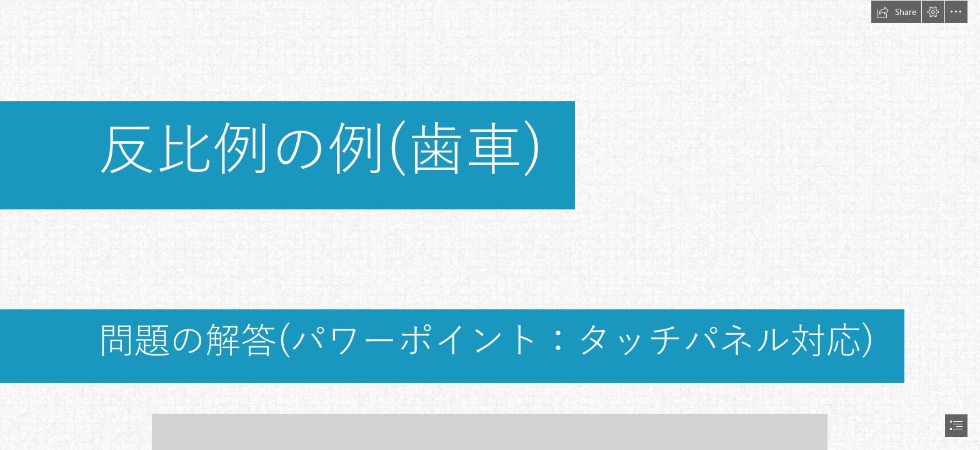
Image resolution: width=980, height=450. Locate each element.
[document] (490, 225)
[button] (896, 12)
